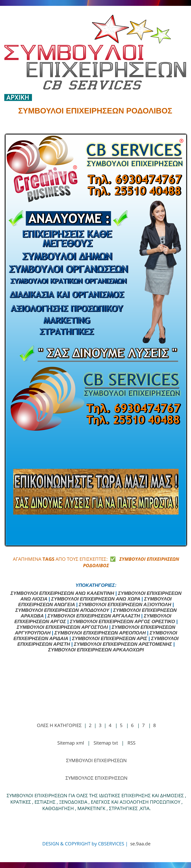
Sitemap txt (106, 743)
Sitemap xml (71, 743)
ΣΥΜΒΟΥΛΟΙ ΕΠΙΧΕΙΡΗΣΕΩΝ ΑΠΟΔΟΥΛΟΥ (62, 610)
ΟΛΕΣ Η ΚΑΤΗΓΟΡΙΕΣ (59, 725)
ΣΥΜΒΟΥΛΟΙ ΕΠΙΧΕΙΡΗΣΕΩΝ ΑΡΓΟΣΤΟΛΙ (62, 627)
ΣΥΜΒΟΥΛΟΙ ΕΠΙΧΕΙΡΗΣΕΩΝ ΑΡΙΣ (110, 638)
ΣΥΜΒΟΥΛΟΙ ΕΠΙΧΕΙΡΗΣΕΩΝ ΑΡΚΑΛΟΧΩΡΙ (96, 650)
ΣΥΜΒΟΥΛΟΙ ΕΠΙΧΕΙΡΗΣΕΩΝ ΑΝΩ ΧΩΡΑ (96, 599)
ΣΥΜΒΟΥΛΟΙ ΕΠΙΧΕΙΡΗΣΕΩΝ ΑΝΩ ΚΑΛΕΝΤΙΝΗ (62, 593)
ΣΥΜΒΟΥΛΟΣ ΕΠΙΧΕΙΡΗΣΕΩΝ (96, 778)
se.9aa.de (140, 844)
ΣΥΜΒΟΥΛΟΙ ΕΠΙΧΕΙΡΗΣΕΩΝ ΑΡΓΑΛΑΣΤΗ (94, 616)
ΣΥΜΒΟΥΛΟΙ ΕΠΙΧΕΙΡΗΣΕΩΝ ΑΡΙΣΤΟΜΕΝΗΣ (123, 644)
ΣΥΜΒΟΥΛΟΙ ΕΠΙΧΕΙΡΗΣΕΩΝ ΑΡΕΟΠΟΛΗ (100, 633)
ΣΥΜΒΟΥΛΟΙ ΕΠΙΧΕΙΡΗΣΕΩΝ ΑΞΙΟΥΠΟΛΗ (125, 604)
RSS (131, 743)
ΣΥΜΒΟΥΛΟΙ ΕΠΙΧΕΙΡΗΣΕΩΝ (96, 760)
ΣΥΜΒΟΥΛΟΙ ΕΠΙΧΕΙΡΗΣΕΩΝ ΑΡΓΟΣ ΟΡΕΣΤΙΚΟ (122, 621)
